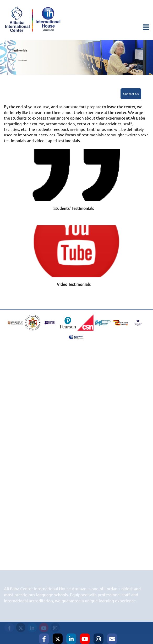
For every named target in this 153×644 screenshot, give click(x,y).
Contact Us (131, 94)
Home (13, 61)
